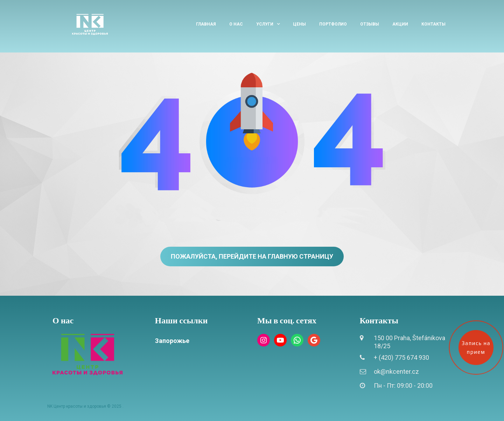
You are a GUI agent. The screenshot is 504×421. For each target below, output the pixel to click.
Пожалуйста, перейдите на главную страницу (252, 256)
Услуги (265, 24)
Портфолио (333, 24)
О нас (236, 24)
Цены (299, 24)
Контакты (433, 24)
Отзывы (370, 24)
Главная (206, 24)
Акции (400, 24)
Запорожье (172, 341)
